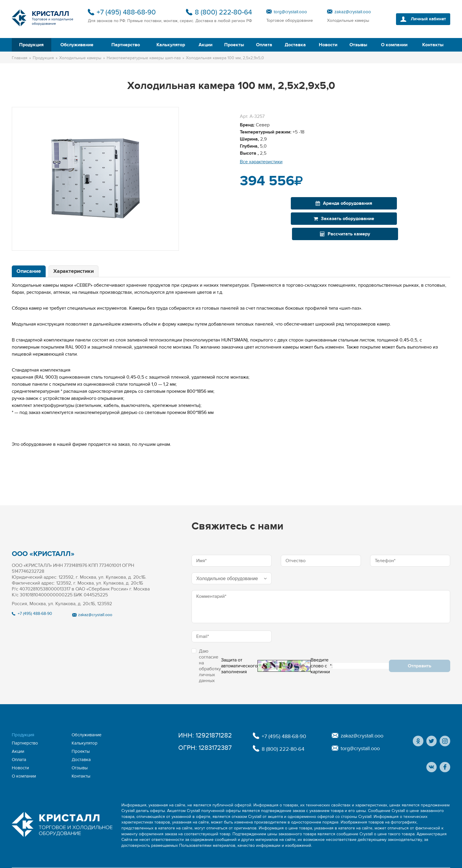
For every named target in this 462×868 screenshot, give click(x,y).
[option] (95, 179)
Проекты (234, 45)
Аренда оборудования (273, 203)
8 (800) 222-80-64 (223, 12)
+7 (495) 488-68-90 (126, 12)
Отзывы (358, 45)
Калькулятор (171, 45)
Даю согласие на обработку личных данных (206, 666)
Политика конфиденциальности (282, 858)
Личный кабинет (426, 19)
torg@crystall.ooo (290, 12)
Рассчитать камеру (417, 203)
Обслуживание (77, 45)
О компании (394, 45)
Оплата (264, 45)
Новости (328, 45)
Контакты (433, 45)
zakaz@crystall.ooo (353, 12)
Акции (206, 45)
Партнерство (126, 45)
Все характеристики (261, 162)
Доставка (295, 45)
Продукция (31, 45)
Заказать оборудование (345, 203)
